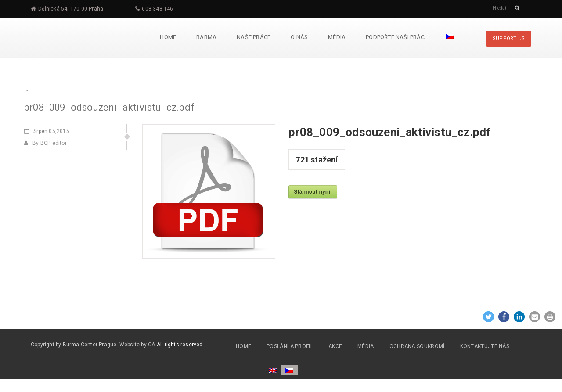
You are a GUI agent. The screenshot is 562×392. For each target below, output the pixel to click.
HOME (243, 346)
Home (168, 37)
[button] (488, 317)
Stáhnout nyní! (313, 192)
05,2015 (47, 131)
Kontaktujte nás (485, 346)
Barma (206, 37)
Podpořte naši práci (396, 37)
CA (152, 345)
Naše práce (254, 37)
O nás (299, 37)
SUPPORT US (509, 38)
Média (337, 37)
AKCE (335, 346)
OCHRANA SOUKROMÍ (417, 346)
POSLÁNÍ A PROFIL (290, 346)
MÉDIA (366, 346)
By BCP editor (45, 143)
